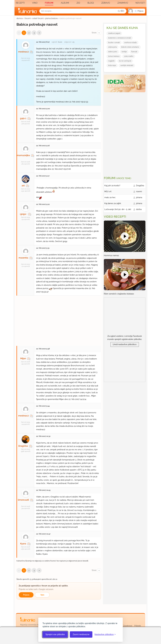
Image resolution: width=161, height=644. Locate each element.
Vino (35, 3)
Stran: (96, 33)
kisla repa (112, 65)
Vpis (42, 595)
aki (23, 186)
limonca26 (23, 500)
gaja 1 (23, 118)
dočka (139, 209)
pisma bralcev (52, 18)
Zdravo (106, 3)
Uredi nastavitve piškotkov (125, 344)
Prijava (26, 595)
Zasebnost (128, 626)
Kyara (23, 544)
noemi (139, 191)
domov (20, 18)
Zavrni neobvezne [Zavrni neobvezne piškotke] (81, 634)
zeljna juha (113, 47)
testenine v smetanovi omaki (120, 38)
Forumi (49, 3)
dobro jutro (113, 52)
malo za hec (110, 197)
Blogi (91, 3)
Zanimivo (123, 3)
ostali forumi (38, 18)
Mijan (23, 358)
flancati (134, 52)
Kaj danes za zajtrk (113, 203)
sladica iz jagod (114, 33)
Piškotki (138, 626)
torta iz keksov (114, 56)
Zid (78, 3)
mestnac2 (23, 52)
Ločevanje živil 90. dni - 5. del (118, 209)
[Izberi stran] (99, 33)
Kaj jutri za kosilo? (112, 186)
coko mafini (129, 56)
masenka (23, 258)
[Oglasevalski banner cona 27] (59, 319)
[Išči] (121, 11)
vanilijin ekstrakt (127, 65)
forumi (28, 18)
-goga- (23, 214)
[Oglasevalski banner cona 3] (125, 133)
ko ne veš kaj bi (125, 61)
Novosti (140, 3)
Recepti (20, 3)
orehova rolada (130, 42)
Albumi (65, 3)
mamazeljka (23, 155)
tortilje (124, 52)
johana (139, 197)
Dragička (23, 446)
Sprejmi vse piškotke (55, 634)
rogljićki (111, 61)
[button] (137, 11)
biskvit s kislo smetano (130, 47)
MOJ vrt (108, 191)
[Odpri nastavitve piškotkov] (105, 634)
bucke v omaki (114, 42)
